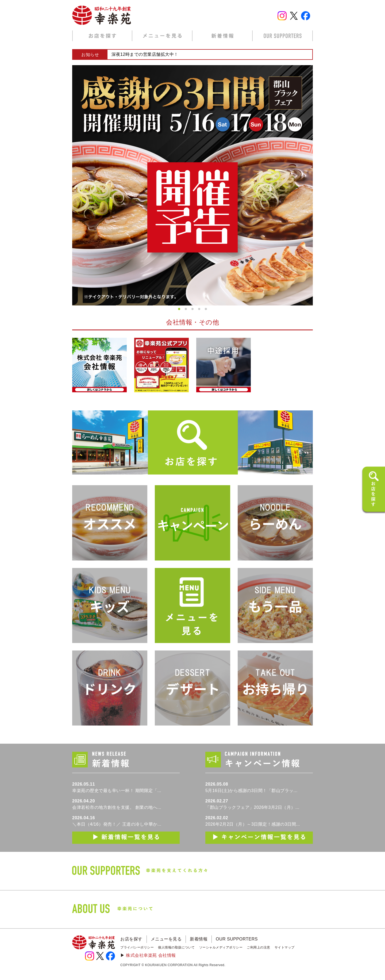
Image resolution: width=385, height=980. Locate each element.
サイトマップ (285, 947)
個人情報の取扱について (176, 947)
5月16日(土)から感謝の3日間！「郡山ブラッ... (251, 791)
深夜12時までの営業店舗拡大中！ (145, 54)
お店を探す (131, 939)
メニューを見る (166, 939)
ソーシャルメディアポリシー (221, 947)
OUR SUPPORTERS (237, 939)
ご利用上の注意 (259, 947)
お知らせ (90, 55)
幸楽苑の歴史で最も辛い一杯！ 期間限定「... (117, 791)
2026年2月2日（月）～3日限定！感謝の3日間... (253, 824)
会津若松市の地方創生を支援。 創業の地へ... (117, 807)
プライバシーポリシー (137, 947)
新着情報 (199, 939)
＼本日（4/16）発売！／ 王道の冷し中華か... (117, 824)
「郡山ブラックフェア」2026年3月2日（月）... (252, 807)
